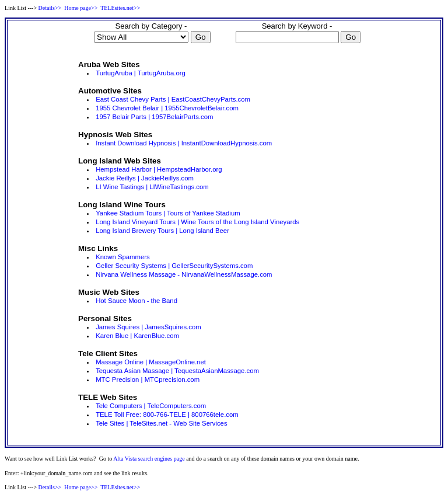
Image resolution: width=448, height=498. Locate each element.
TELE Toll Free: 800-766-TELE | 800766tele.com (167, 415)
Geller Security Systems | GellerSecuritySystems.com (174, 266)
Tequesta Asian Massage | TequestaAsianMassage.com (177, 371)
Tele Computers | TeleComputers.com (151, 406)
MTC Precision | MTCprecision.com (148, 379)
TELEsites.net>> (120, 8)
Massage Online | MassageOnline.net (151, 362)
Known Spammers (123, 257)
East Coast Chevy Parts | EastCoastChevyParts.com (173, 99)
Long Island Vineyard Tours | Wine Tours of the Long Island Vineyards (197, 222)
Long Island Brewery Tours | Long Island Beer (162, 231)
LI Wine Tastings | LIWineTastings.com (152, 187)
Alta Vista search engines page (149, 459)
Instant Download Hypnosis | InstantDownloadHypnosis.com (184, 143)
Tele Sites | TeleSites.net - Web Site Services (161, 423)
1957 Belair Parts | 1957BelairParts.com (154, 117)
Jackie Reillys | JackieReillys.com (145, 178)
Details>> (50, 8)
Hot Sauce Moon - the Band (136, 301)
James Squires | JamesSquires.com (148, 327)
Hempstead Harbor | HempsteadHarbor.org (159, 169)
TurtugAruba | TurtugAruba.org (141, 73)
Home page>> (81, 8)
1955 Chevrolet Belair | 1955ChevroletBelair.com (167, 108)
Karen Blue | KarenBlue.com (137, 336)
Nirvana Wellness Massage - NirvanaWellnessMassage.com (184, 274)
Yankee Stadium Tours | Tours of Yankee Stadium (168, 213)
